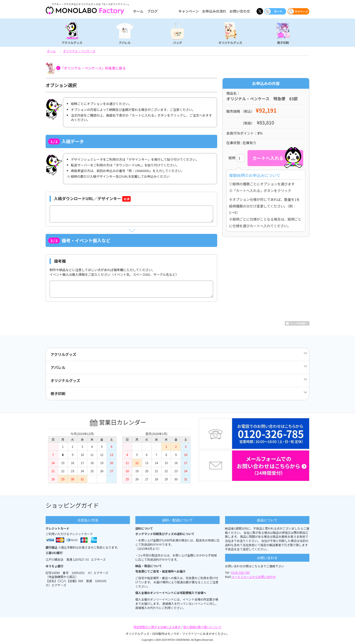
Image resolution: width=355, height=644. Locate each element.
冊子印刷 (283, 42)
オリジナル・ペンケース (79, 51)
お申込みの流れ (214, 11)
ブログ (152, 11)
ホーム (138, 11)
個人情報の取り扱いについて (202, 627)
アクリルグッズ (72, 42)
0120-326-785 (240, 572)
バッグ (177, 42)
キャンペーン (188, 11)
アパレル (125, 42)
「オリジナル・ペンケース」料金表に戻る (93, 68)
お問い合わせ (240, 11)
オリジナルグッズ (230, 42)
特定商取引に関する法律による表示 (157, 627)
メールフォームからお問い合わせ (254, 577)
